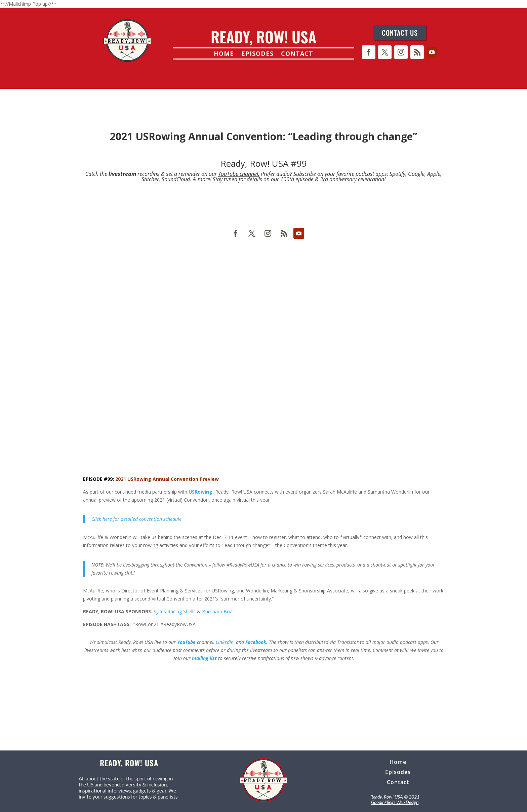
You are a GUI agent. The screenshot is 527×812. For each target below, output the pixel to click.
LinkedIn (225, 642)
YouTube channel (238, 174)
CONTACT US (400, 33)
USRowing (200, 492)
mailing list (204, 658)
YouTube (186, 642)
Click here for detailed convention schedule (136, 519)
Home (224, 54)
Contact (297, 54)
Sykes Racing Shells (175, 611)
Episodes (257, 54)
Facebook (256, 642)
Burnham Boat (218, 611)
